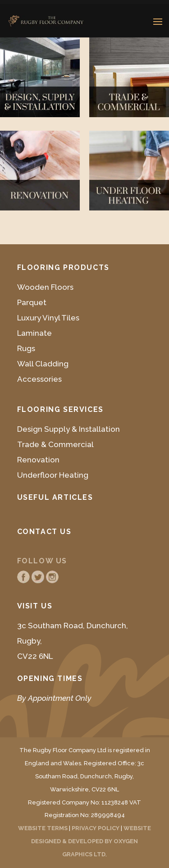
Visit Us (35, 606)
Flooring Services (60, 409)
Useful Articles (55, 497)
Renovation (38, 460)
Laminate (34, 333)
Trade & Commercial (55, 444)
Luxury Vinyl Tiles (48, 318)
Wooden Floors (45, 287)
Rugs (26, 348)
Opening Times (50, 678)
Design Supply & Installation (69, 429)
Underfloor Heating (53, 475)
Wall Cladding (43, 364)
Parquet (32, 302)
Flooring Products (63, 267)
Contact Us (44, 532)
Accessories (39, 379)
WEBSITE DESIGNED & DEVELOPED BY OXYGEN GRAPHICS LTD (91, 841)
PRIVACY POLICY (96, 828)
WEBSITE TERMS (43, 828)
